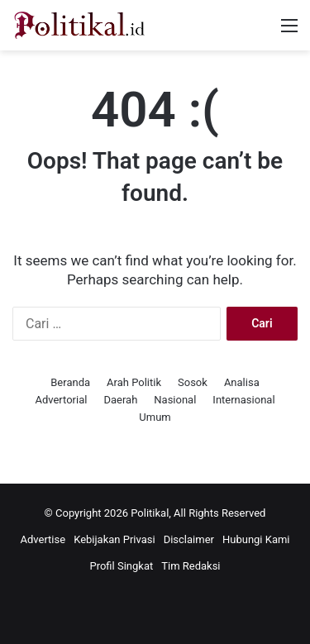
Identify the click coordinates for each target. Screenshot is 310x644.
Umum (155, 417)
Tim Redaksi (191, 566)
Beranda (70, 382)
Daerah (120, 400)
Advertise (43, 539)
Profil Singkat (121, 566)
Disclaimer (189, 539)
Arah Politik (134, 382)
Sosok (193, 382)
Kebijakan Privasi (114, 539)
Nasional (175, 400)
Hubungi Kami (256, 539)
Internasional (243, 400)
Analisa (242, 382)
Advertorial (61, 400)
